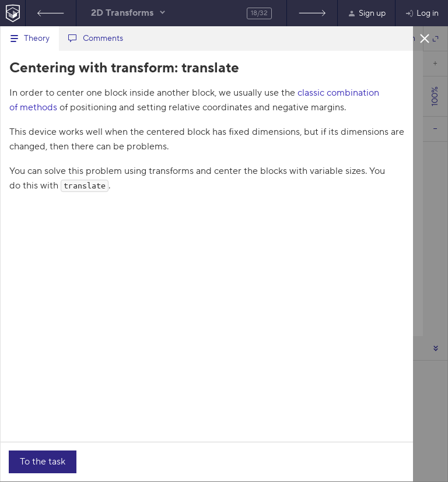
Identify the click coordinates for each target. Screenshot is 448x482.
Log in (422, 13)
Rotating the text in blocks (312, 13)
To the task (43, 462)
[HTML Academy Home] (13, 13)
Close (425, 38)
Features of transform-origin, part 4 (51, 13)
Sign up (366, 13)
